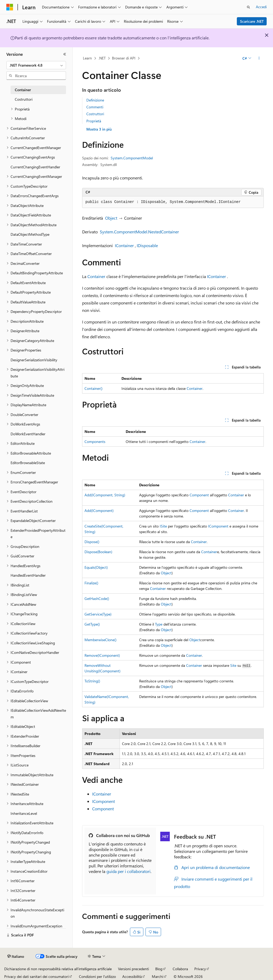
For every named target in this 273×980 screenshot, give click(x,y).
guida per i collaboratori (128, 871)
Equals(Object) (96, 567)
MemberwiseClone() (100, 640)
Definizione (95, 100)
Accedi (261, 7)
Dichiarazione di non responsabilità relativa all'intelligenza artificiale (58, 969)
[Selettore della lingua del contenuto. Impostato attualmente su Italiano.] (16, 956)
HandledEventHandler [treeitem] (28, 575)
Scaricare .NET (252, 21)
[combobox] (36, 65)
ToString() (92, 681)
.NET (102, 58)
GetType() (92, 624)
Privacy (200, 969)
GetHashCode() (97, 598)
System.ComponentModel (132, 158)
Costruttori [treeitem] (24, 99)
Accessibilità (132, 976)
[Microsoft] (10, 7)
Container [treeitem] (23, 90)
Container (96, 276)
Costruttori (95, 114)
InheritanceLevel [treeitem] (24, 813)
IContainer (124, 245)
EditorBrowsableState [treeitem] (28, 463)
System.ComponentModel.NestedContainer (139, 232)
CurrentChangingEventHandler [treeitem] (35, 167)
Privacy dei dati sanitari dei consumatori (36, 976)
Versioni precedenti (133, 969)
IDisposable (147, 245)
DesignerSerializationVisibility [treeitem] (34, 360)
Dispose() (92, 542)
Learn (87, 58)
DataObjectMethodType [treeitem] (30, 234)
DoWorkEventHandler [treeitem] (28, 434)
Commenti (95, 107)
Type (159, 624)
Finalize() (91, 583)
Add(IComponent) (99, 510)
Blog (159, 969)
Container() (93, 388)
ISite (163, 526)
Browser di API (124, 58)
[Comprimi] (65, 54)
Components (95, 442)
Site (233, 665)
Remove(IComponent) (102, 655)
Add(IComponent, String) (105, 495)
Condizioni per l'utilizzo (97, 976)
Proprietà (94, 121)
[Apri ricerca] (248, 7)
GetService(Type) (98, 614)
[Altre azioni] (259, 58)
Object (111, 218)
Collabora (180, 969)
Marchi (157, 976)
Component (199, 495)
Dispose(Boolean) (98, 552)
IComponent (218, 526)
